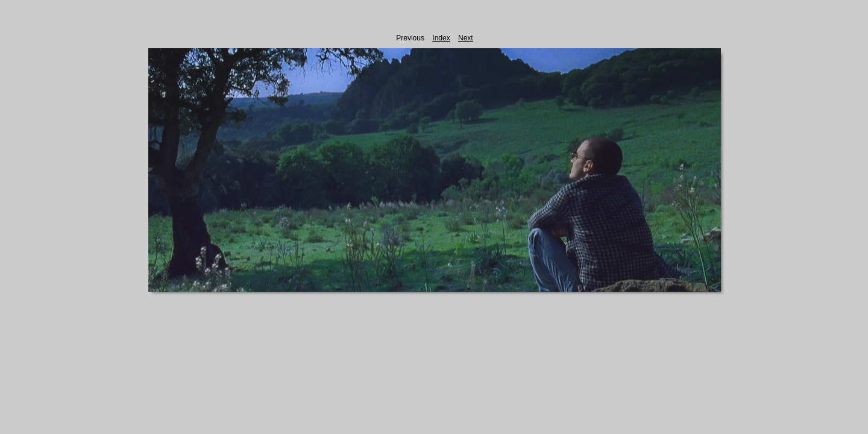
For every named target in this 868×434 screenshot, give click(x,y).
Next (466, 38)
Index (441, 38)
